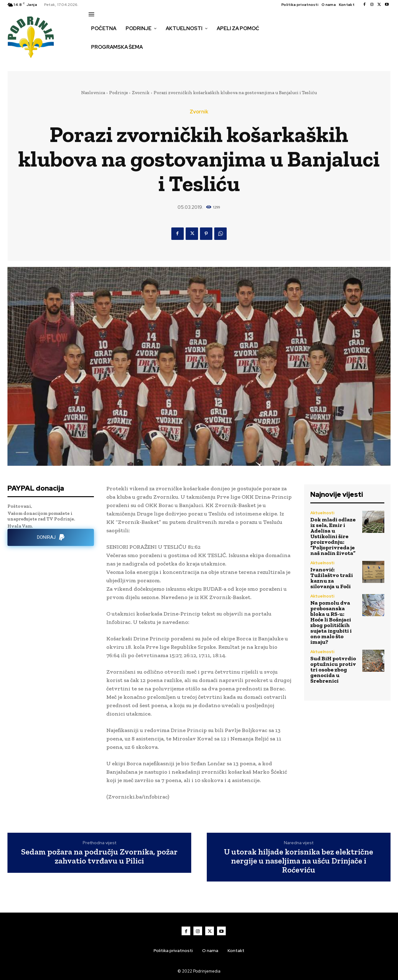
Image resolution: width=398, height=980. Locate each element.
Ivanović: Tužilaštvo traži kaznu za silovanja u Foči (332, 578)
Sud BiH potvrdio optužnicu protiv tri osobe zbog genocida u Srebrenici (333, 670)
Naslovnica (93, 93)
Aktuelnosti (322, 513)
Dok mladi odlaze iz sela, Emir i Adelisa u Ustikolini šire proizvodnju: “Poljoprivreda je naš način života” (333, 536)
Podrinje (118, 93)
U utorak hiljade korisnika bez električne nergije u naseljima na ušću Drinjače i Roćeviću (298, 861)
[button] (95, 60)
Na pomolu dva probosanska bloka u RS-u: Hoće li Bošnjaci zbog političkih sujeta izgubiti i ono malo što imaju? (331, 622)
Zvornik (141, 93)
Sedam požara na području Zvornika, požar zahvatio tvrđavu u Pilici (99, 856)
